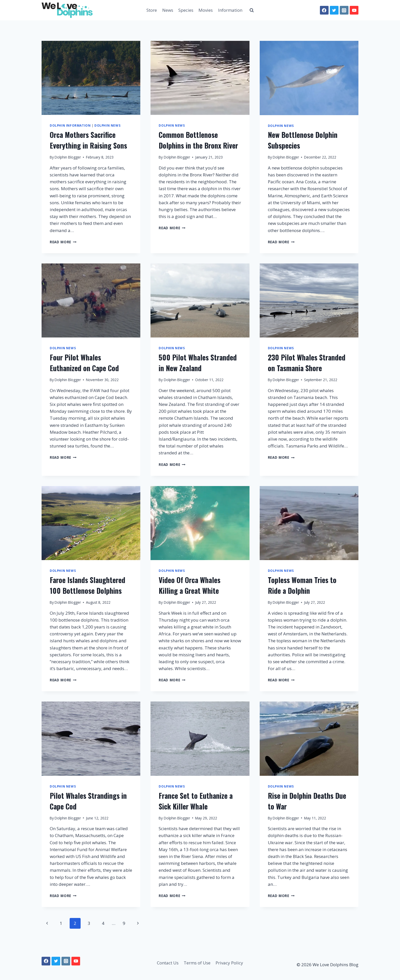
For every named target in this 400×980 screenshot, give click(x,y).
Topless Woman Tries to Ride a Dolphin (302, 585)
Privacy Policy (229, 963)
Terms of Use (197, 963)
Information (230, 10)
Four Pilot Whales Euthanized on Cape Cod (84, 363)
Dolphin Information (70, 125)
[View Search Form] (252, 10)
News (168, 10)
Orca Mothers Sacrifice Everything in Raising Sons (88, 140)
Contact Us (168, 963)
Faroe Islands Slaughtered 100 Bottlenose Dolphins (87, 585)
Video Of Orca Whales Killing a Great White (190, 585)
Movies (206, 10)
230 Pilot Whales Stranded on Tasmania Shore (307, 363)
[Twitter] (334, 10)
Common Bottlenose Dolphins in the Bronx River (198, 140)
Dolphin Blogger (68, 157)
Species (186, 10)
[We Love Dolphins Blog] (67, 10)
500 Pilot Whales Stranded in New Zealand (198, 363)
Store (152, 10)
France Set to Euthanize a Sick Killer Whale (196, 801)
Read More (63, 242)
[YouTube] (354, 10)
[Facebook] (324, 10)
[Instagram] (344, 10)
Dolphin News (107, 125)
